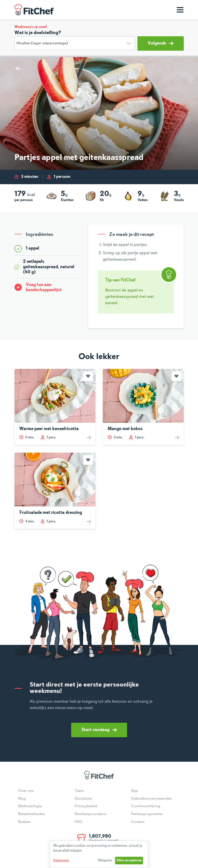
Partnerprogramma (147, 814)
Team (79, 791)
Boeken (24, 822)
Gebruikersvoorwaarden (151, 799)
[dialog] (99, 854)
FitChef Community (34, 10)
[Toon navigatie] (180, 10)
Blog (22, 799)
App (134, 791)
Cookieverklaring (146, 806)
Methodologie (30, 806)
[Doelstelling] (75, 43)
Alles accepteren (129, 860)
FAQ (78, 822)
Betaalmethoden (32, 814)
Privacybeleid (86, 806)
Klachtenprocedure (90, 814)
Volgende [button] (161, 43)
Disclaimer (83, 799)
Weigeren (105, 860)
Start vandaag (99, 730)
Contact (138, 822)
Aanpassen (61, 860)
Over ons (26, 791)
